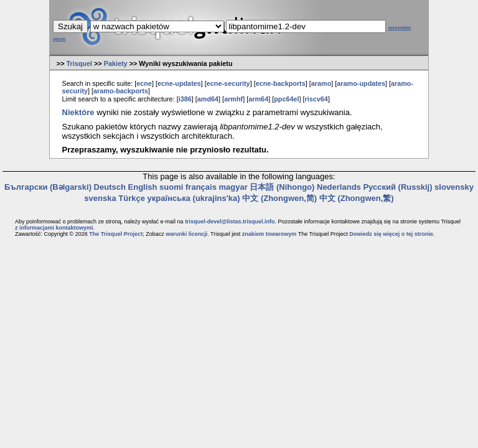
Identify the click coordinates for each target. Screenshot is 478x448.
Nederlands (339, 187)
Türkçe (132, 198)
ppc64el (286, 99)
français (201, 187)
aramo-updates (361, 83)
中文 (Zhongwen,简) (279, 198)
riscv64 (316, 99)
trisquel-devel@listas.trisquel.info (230, 222)
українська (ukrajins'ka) (194, 198)
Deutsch (110, 187)
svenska (100, 198)
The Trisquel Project (116, 234)
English (143, 187)
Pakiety (116, 63)
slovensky (454, 187)
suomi (171, 187)
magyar (233, 187)
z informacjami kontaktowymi (54, 228)
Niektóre (78, 112)
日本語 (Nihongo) (282, 187)
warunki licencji (186, 234)
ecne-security (228, 83)
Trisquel (79, 63)
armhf (233, 99)
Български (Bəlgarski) (48, 187)
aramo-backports (121, 91)
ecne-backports (281, 83)
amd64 (208, 99)
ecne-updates (179, 83)
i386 (185, 99)
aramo (321, 83)
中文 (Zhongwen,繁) (357, 198)
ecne (144, 83)
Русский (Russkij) (397, 187)
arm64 (258, 99)
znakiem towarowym (269, 234)
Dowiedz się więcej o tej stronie (391, 234)
